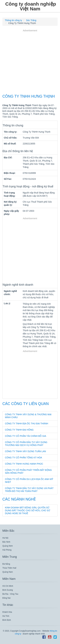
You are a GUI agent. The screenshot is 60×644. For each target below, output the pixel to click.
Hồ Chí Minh (8, 586)
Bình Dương (8, 590)
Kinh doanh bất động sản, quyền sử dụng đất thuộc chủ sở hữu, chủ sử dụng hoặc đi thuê (28, 510)
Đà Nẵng (6, 564)
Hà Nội (5, 538)
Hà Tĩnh (6, 616)
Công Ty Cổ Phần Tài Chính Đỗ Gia (26, 436)
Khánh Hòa (7, 612)
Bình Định (7, 620)
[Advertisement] (30, 62)
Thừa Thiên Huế (9, 568)
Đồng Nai (6, 598)
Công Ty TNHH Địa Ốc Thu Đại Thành (27, 424)
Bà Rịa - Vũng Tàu (10, 594)
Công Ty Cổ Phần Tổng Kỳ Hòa (24, 458)
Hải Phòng (7, 550)
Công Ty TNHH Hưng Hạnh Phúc (24, 464)
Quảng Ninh (8, 546)
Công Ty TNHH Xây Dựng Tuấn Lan (25, 451)
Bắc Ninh (6, 542)
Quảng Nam (8, 572)
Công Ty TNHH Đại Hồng (19, 430)
